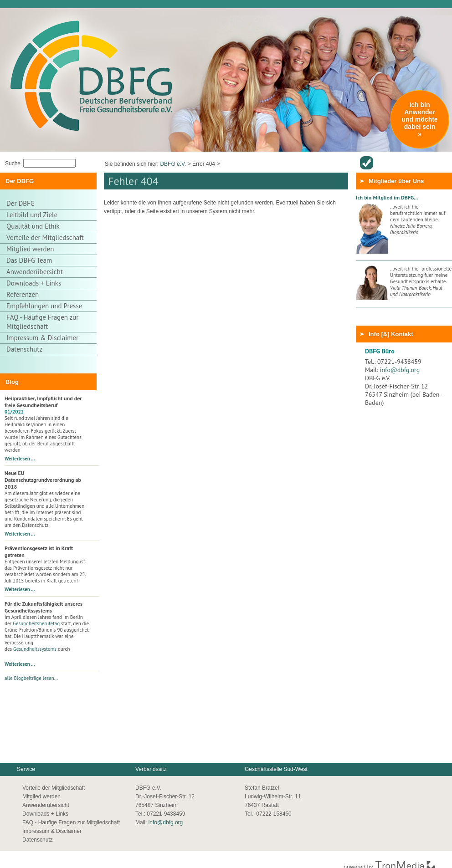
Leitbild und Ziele (32, 215)
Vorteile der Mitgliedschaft (45, 237)
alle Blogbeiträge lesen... (31, 678)
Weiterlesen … (20, 459)
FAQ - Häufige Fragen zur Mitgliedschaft (42, 322)
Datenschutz (24, 349)
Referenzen (23, 294)
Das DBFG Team (29, 260)
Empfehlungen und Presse (44, 306)
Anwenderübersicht (367, 163)
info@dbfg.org (400, 370)
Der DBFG (21, 203)
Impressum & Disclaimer (42, 338)
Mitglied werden (30, 249)
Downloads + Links (34, 283)
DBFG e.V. (173, 164)
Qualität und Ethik (33, 226)
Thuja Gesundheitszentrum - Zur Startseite (73, 43)
